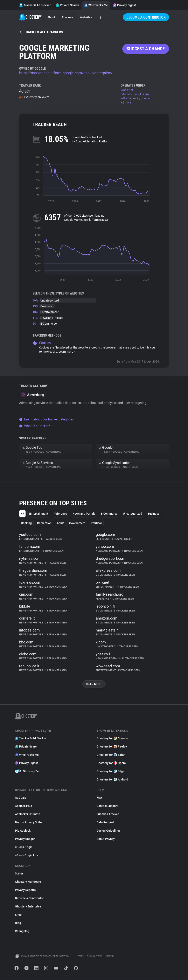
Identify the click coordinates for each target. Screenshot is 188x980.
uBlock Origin (24, 847)
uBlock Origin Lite (27, 856)
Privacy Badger (25, 839)
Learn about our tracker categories (46, 419)
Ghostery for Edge (110, 772)
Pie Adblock (23, 831)
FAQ (99, 798)
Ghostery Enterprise (28, 907)
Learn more (67, 352)
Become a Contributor (146, 17)
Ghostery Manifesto (28, 882)
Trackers (68, 17)
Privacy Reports (25, 890)
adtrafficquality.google (135, 98)
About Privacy (106, 839)
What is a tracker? (35, 426)
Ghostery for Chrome (112, 739)
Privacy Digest (124, 5)
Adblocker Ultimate (28, 815)
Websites (86, 17)
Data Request (105, 823)
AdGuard (21, 798)
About (51, 17)
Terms (80, 956)
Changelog (22, 932)
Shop (18, 915)
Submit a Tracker (108, 815)
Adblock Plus (23, 806)
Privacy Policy (95, 956)
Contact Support (107, 806)
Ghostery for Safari (111, 755)
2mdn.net (127, 90)
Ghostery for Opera (111, 763)
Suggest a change (146, 49)
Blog (18, 923)
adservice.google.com (135, 94)
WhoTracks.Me (96, 5)
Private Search (67, 5)
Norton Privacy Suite (28, 823)
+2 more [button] (126, 102)
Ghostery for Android (112, 780)
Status (19, 874)
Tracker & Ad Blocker (35, 5)
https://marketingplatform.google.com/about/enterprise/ (66, 73)
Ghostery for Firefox (112, 747)
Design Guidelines (109, 831)
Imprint (110, 956)
